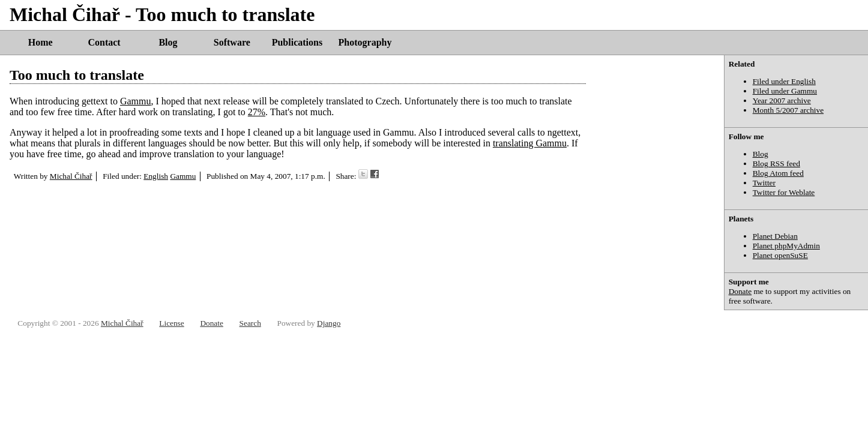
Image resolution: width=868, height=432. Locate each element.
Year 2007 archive (782, 100)
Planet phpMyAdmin (786, 246)
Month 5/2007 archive (788, 110)
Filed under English (784, 81)
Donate (740, 291)
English (156, 176)
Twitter (764, 183)
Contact (104, 42)
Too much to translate (77, 75)
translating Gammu (530, 143)
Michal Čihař (71, 176)
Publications (297, 42)
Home (41, 42)
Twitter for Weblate (784, 192)
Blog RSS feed (776, 163)
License (171, 323)
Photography (365, 42)
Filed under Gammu (785, 91)
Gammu (136, 101)
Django (329, 323)
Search (250, 323)
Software (232, 42)
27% (257, 112)
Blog (168, 42)
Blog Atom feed (778, 173)
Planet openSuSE (780, 255)
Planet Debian (775, 236)
